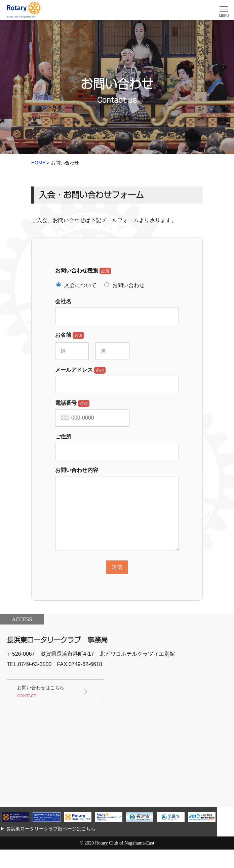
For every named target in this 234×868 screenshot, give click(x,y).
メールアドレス (80, 370)
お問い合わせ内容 (77, 470)
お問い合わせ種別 (83, 271)
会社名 (63, 301)
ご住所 (63, 437)
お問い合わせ (128, 285)
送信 (117, 567)
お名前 (70, 335)
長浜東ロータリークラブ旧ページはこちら (51, 829)
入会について (80, 285)
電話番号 (72, 403)
